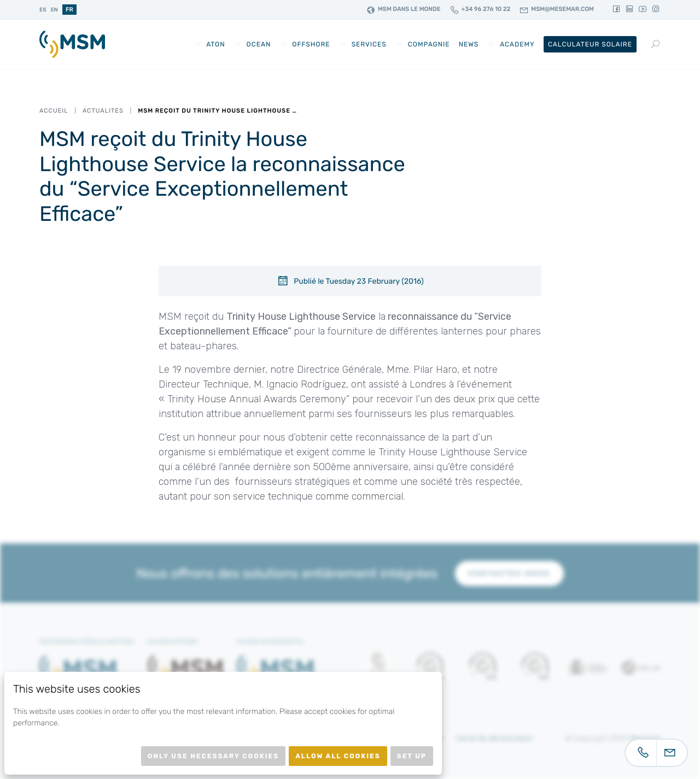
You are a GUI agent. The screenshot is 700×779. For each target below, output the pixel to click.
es (43, 10)
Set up (412, 756)
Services (369, 44)
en (54, 10)
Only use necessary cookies (213, 756)
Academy (517, 44)
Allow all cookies (338, 756)
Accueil (54, 111)
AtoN (215, 44)
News (469, 44)
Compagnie (429, 44)
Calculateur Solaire (590, 44)
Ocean (259, 44)
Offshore (311, 44)
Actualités (103, 111)
